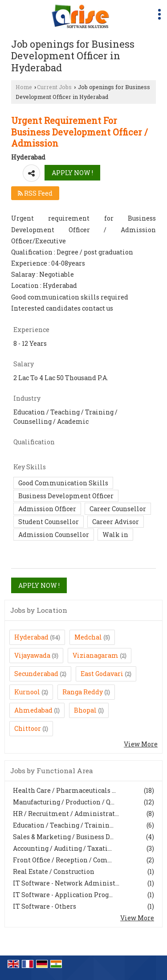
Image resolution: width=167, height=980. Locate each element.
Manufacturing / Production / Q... (64, 802)
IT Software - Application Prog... (63, 895)
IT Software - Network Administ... (66, 883)
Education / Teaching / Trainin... (63, 825)
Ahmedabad (33, 710)
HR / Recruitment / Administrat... (66, 814)
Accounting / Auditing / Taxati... (62, 848)
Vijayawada (32, 655)
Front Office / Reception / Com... (62, 860)
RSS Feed (35, 193)
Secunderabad (36, 674)
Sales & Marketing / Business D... (63, 837)
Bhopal (85, 710)
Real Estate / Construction (54, 871)
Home (24, 87)
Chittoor (28, 728)
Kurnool (27, 692)
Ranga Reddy (83, 692)
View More (141, 744)
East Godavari (102, 674)
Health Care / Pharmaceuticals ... (64, 790)
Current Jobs (54, 87)
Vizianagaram (96, 655)
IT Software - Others (45, 906)
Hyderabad (31, 637)
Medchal (88, 637)
